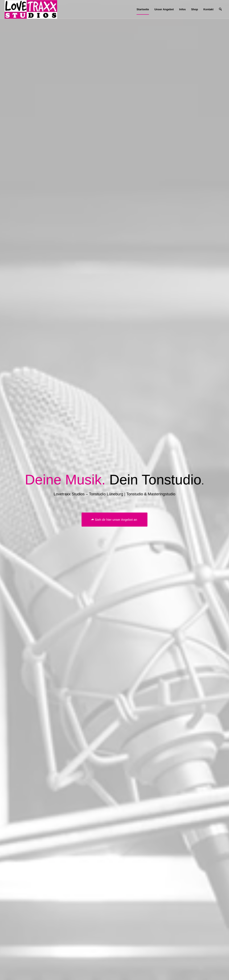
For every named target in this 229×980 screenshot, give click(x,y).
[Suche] (220, 9)
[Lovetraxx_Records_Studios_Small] (31, 9)
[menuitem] (143, 9)
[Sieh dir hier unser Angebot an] (115, 520)
